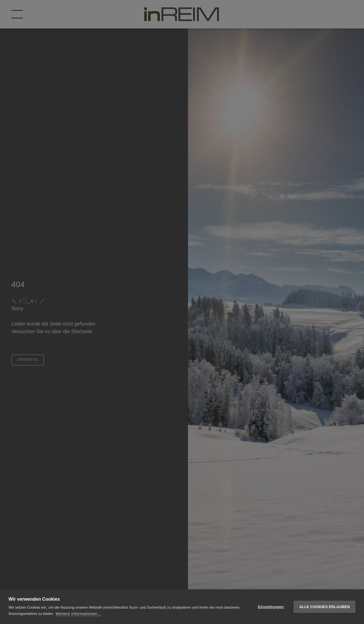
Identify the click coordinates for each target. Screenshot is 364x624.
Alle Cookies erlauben (324, 607)
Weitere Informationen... (78, 614)
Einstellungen (271, 607)
